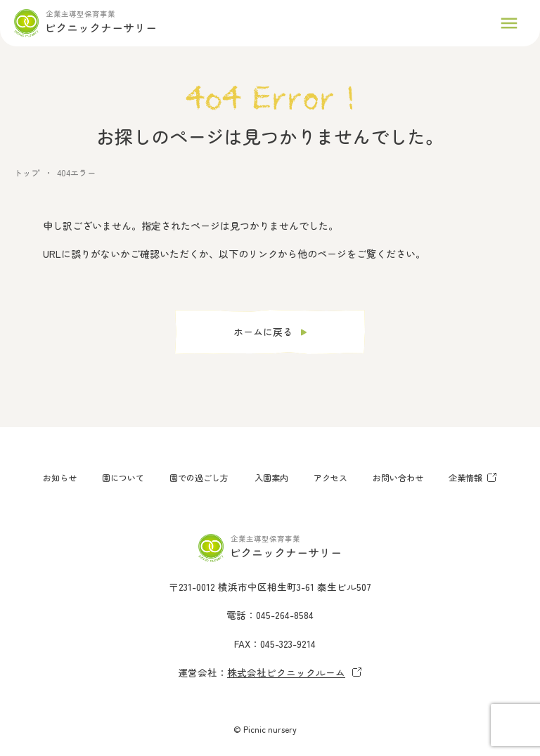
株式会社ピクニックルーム (295, 672)
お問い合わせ (398, 477)
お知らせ (60, 477)
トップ (27, 172)
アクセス (330, 477)
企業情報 (473, 477)
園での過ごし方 (199, 477)
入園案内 (271, 477)
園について (123, 477)
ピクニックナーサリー (101, 27)
